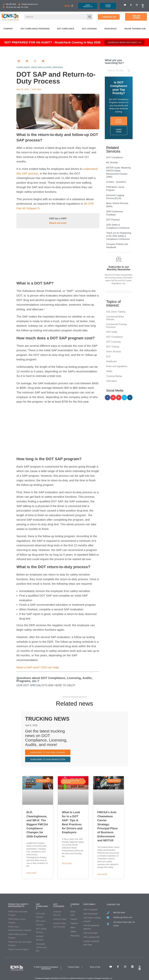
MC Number (112, 163)
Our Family (90, 904)
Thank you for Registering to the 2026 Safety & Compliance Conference (119, 236)
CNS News (111, 381)
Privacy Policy (74, 967)
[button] (19, 61)
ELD (108, 356)
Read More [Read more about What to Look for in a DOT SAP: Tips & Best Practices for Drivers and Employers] (67, 863)
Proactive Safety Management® (18, 905)
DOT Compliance (66, 29)
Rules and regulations (117, 366)
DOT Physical (113, 220)
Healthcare (111, 361)
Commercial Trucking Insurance (116, 326)
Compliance (23, 67)
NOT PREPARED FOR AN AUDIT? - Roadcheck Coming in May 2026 (52, 42)
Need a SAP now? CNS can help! (38, 667)
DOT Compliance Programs (35, 29)
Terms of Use (95, 967)
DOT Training (113, 347)
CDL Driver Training (116, 312)
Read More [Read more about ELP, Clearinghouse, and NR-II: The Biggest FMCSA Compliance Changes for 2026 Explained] (31, 873)
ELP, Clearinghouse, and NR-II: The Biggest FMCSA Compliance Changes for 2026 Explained (37, 824)
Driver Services (114, 352)
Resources (111, 29)
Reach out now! (58, 223)
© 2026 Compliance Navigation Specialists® (46, 968)
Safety (109, 371)
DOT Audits (112, 332)
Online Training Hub (135, 29)
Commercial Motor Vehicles (115, 318)
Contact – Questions (116, 182)
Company (8, 29)
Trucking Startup (114, 376)
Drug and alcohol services (47, 67)
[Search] (90, 17)
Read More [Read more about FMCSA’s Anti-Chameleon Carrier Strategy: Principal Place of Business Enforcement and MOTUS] (102, 874)
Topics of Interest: (113, 304)
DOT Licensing (89, 29)
